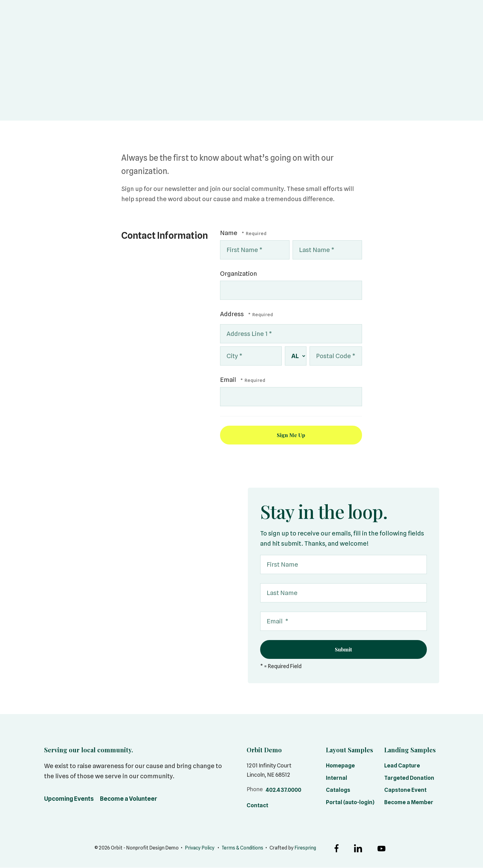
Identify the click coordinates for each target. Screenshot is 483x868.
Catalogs (338, 790)
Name (229, 233)
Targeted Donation (409, 778)
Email (229, 380)
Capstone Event (405, 790)
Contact (257, 806)
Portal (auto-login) (350, 803)
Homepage (340, 766)
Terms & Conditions (243, 848)
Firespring (307, 848)
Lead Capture (402, 766)
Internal (337, 778)
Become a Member (409, 803)
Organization (239, 274)
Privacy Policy (198, 848)
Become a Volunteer (129, 799)
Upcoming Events (69, 799)
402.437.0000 (283, 790)
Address (233, 314)
